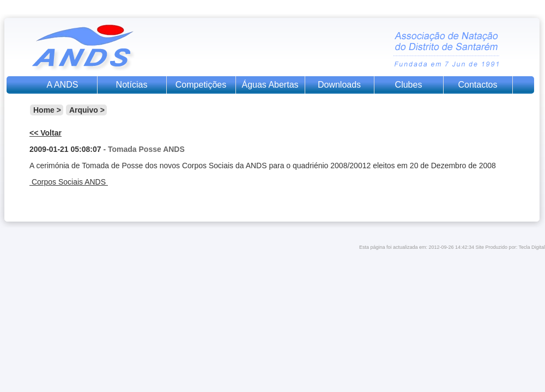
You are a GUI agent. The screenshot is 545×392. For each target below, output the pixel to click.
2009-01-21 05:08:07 (65, 149)
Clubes (409, 85)
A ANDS (63, 85)
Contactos (477, 85)
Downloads (339, 85)
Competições (201, 85)
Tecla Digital (532, 247)
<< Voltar (46, 133)
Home (44, 110)
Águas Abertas (270, 85)
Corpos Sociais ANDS (69, 182)
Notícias (132, 85)
